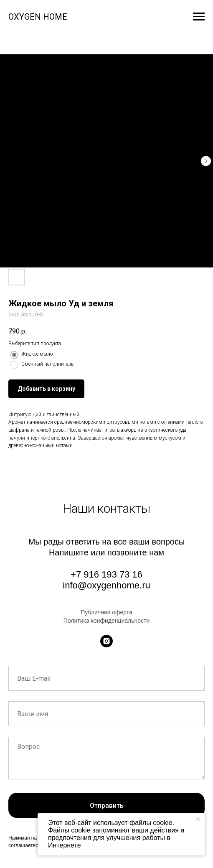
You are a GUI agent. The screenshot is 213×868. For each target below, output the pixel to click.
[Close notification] (198, 819)
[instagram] (106, 641)
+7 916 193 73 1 (104, 574)
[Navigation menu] (199, 17)
